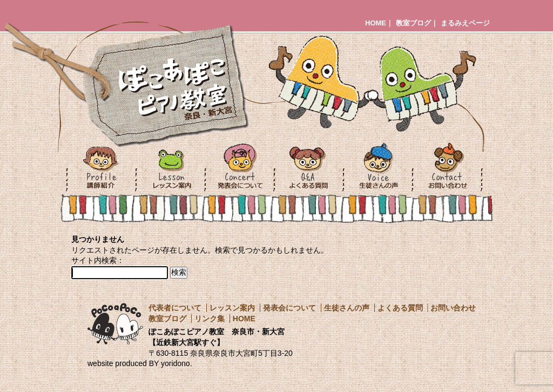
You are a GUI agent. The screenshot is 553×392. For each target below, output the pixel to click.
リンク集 (210, 319)
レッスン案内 (232, 308)
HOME (376, 23)
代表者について (175, 308)
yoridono (176, 363)
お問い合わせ (453, 308)
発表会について (289, 308)
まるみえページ (465, 23)
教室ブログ (413, 23)
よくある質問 (400, 308)
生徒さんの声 (347, 308)
